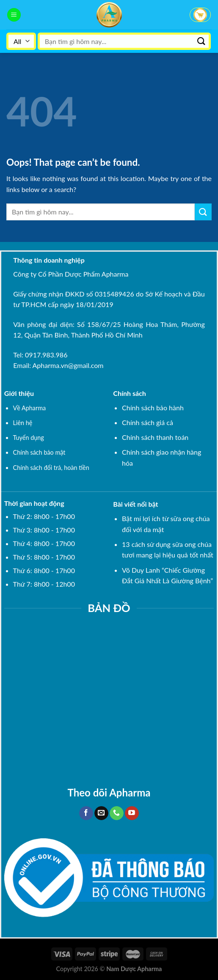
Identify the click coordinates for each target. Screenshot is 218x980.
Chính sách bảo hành (153, 408)
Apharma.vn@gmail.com (68, 365)
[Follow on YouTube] (132, 813)
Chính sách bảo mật (39, 452)
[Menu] (14, 15)
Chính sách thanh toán (155, 437)
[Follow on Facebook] (86, 813)
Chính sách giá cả (148, 422)
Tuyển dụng (29, 438)
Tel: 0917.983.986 (40, 355)
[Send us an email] (101, 813)
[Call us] (117, 813)
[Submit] (201, 41)
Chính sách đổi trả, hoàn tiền (51, 468)
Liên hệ (23, 423)
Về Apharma (30, 408)
